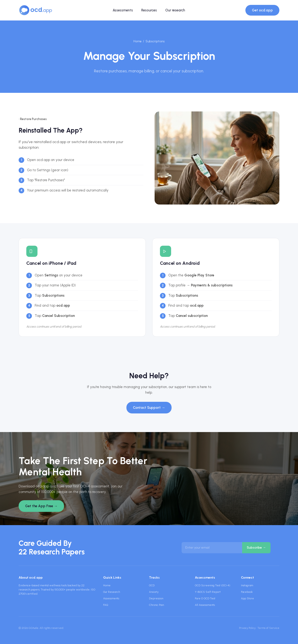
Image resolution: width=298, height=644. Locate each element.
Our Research (112, 592)
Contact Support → (149, 408)
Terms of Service (268, 628)
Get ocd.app (262, 10)
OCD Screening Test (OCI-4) (213, 585)
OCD (152, 585)
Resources (149, 10)
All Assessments (205, 605)
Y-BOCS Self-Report (208, 592)
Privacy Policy (247, 628)
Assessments (123, 10)
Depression (156, 598)
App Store (247, 598)
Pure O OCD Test (205, 598)
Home (137, 41)
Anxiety (154, 592)
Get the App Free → (41, 506)
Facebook (247, 592)
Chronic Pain (156, 605)
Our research (175, 10)
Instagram (247, 585)
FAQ (106, 605)
